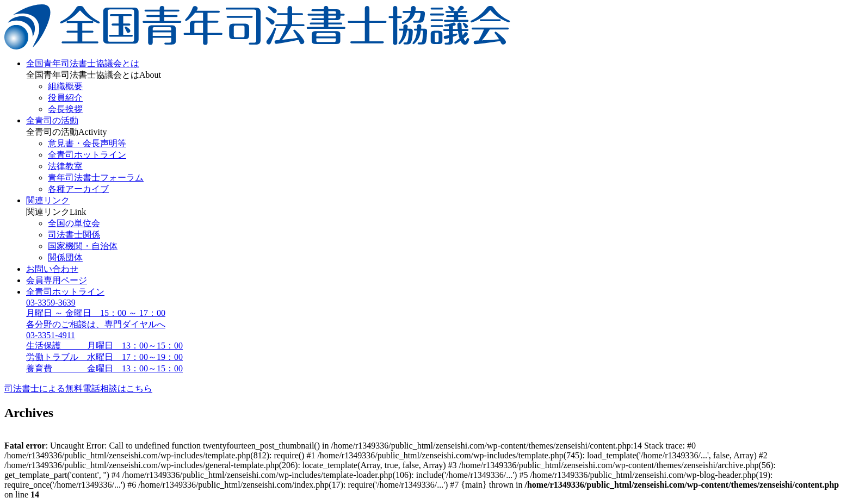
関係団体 (65, 257)
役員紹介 (65, 98)
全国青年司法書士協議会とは (83, 63)
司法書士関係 (74, 235)
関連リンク (48, 200)
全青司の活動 (52, 120)
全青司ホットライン (87, 155)
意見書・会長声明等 (87, 143)
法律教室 (65, 166)
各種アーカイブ (78, 189)
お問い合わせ (52, 269)
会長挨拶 (65, 109)
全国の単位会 (74, 223)
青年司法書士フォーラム (96, 178)
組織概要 (65, 86)
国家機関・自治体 (83, 246)
